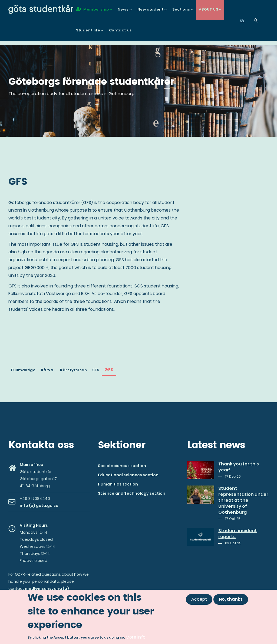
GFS (109, 370)
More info (136, 637)
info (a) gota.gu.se (39, 506)
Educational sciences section (128, 475)
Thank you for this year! (239, 467)
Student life (90, 30)
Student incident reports (238, 534)
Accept (199, 599)
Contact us (121, 30)
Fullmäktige (23, 370)
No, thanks (231, 599)
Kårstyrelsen (73, 370)
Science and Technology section (132, 493)
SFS (96, 370)
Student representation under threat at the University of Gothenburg (243, 500)
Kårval (48, 370)
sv (242, 20)
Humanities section (118, 484)
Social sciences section (122, 466)
